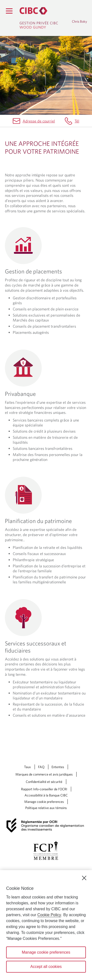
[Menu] (9, 11)
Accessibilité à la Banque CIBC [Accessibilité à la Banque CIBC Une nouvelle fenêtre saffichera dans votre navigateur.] (46, 795)
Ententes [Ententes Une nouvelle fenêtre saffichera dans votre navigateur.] (58, 767)
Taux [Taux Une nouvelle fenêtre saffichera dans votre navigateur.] (27, 767)
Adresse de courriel (39, 121)
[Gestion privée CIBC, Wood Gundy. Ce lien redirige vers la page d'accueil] (39, 18)
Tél (77, 121)
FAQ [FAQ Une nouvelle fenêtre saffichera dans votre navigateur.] (41, 767)
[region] (46, 925)
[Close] (84, 878)
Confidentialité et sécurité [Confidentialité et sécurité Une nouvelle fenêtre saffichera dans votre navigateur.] (44, 782)
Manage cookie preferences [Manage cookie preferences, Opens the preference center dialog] (46, 952)
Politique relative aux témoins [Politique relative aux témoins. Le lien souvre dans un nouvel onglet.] (46, 808)
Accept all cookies (46, 967)
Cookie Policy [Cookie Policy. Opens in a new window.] (49, 915)
